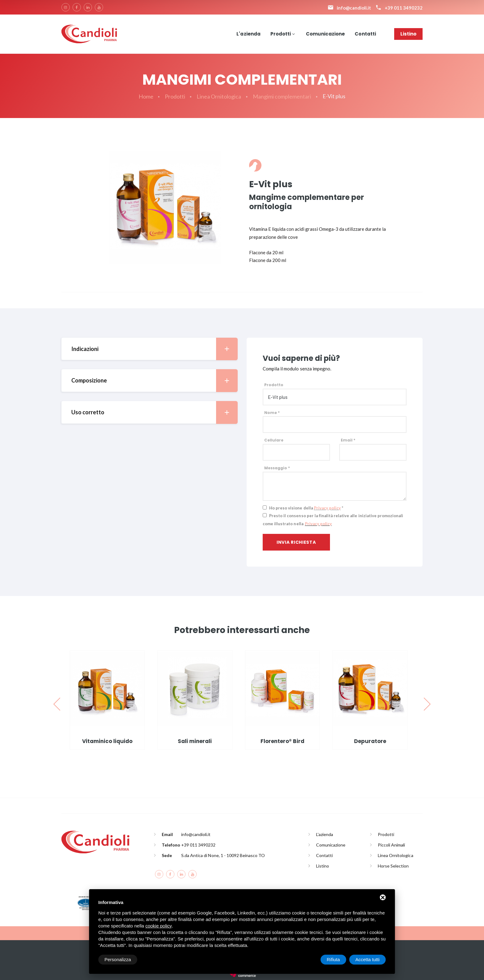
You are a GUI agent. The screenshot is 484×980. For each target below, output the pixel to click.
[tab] (149, 349)
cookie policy (159, 926)
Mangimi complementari (282, 96)
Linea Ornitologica (219, 96)
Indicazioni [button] (154, 349)
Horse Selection (393, 866)
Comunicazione (325, 34)
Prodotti (281, 34)
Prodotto (274, 385)
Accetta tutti (367, 959)
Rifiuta (334, 959)
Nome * (272, 413)
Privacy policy (327, 508)
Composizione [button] (154, 380)
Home (146, 96)
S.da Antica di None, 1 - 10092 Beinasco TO (223, 855)
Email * (348, 440)
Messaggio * (277, 468)
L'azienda (248, 34)
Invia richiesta (296, 542)
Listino (408, 34)
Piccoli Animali (391, 845)
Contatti (365, 34)
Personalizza (118, 959)
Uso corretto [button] (154, 412)
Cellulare (274, 440)
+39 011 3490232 (198, 845)
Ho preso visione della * (306, 508)
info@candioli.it (196, 834)
